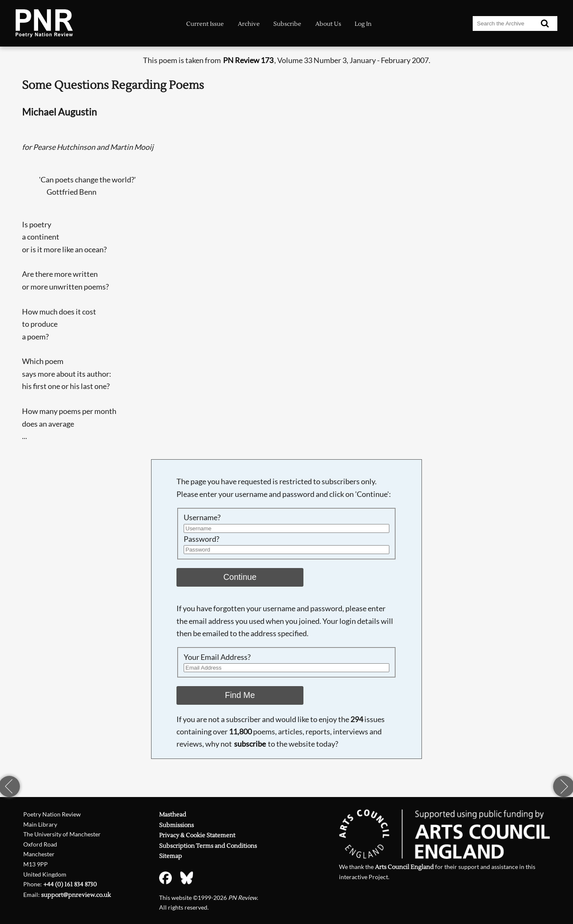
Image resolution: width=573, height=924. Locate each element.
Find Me (240, 695)
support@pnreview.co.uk (76, 895)
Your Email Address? (217, 657)
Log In (363, 24)
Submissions (176, 825)
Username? (202, 517)
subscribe (250, 744)
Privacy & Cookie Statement (197, 835)
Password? (201, 539)
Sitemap (171, 856)
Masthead (173, 815)
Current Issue (205, 24)
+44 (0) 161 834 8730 (70, 884)
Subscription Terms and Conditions (208, 846)
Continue (240, 577)
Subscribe (287, 24)
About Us (328, 24)
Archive (249, 24)
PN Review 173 (248, 60)
